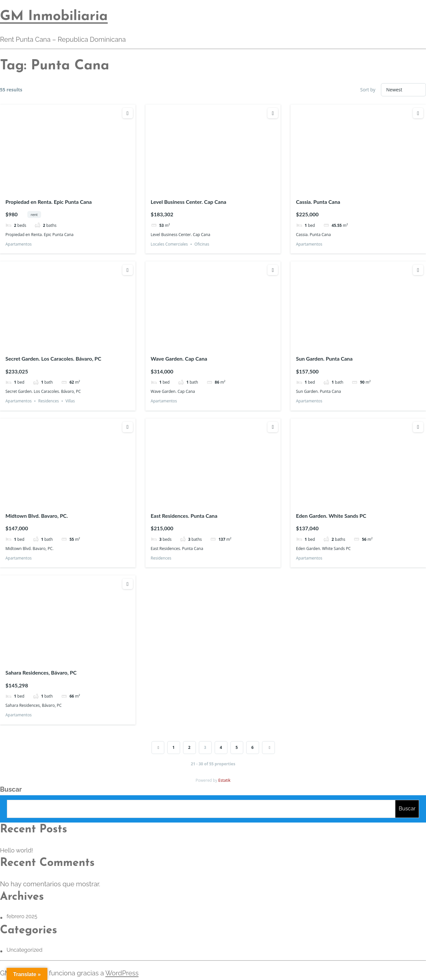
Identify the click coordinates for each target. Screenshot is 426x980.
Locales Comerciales (169, 244)
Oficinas (202, 244)
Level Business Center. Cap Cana (188, 202)
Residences (49, 401)
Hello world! (16, 850)
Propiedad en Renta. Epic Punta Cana (48, 202)
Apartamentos (18, 244)
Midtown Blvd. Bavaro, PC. (37, 516)
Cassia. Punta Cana (318, 202)
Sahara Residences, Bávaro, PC (41, 672)
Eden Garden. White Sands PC (331, 516)
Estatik (225, 780)
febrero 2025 (22, 916)
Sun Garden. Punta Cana (324, 359)
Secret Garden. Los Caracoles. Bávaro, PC (53, 359)
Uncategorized (25, 950)
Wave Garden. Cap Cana (179, 359)
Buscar (11, 789)
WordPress (122, 973)
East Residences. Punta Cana (184, 516)
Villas (70, 401)
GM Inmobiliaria (54, 17)
